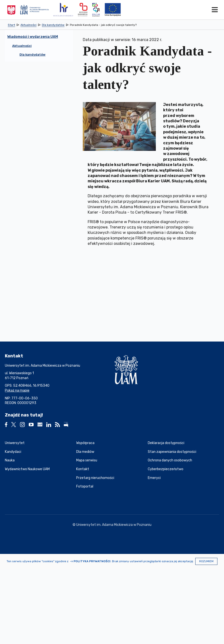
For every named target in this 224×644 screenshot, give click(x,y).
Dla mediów (85, 452)
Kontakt (83, 469)
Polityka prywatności (92, 561)
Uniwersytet (15, 443)
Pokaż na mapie (17, 390)
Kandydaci (13, 452)
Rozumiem (206, 561)
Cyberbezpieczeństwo (166, 469)
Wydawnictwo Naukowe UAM (27, 469)
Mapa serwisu (87, 460)
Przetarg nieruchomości (95, 478)
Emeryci (154, 478)
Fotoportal (85, 486)
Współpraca (85, 443)
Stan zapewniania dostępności (172, 452)
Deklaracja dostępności (166, 443)
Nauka (10, 460)
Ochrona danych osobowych (170, 460)
